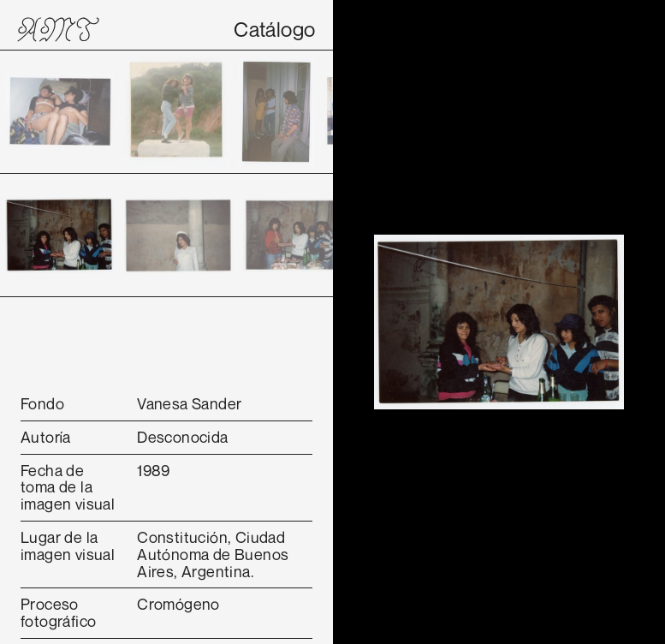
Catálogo (274, 29)
